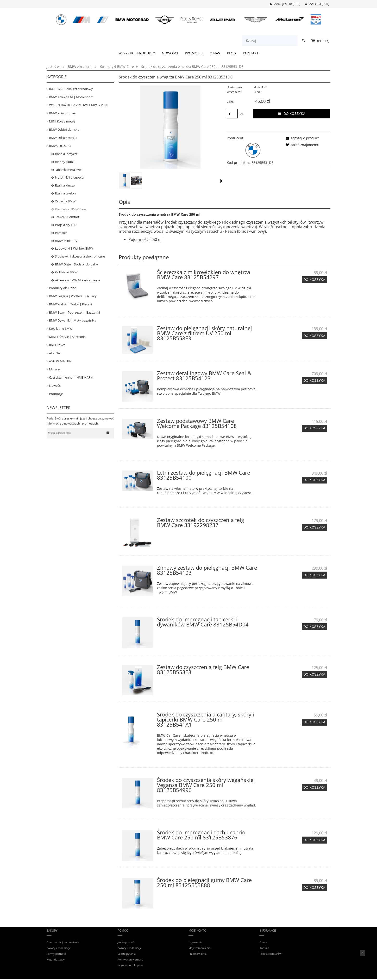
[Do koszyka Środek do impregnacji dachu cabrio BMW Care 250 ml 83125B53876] (314, 840)
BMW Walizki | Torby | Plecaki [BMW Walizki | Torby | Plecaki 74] (70, 304)
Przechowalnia (198, 954)
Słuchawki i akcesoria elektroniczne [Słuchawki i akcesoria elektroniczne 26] (80, 256)
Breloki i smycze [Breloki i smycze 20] (66, 154)
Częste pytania (127, 954)
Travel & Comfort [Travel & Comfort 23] (67, 217)
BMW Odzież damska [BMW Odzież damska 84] (64, 129)
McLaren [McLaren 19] (55, 369)
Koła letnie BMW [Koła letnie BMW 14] (61, 329)
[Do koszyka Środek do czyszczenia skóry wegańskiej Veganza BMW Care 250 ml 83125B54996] (314, 787)
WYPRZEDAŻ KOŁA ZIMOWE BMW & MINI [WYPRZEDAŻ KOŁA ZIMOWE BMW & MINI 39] (78, 105)
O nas (263, 942)
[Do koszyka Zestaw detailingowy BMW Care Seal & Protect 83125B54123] (314, 381)
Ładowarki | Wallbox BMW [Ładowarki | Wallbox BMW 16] (74, 248)
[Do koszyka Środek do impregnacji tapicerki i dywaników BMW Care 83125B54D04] (314, 627)
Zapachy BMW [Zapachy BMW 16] (65, 201)
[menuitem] (137, 53)
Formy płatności (57, 954)
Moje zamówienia (199, 948)
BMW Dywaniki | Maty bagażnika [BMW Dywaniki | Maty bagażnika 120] (73, 320)
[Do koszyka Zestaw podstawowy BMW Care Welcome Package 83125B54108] (314, 428)
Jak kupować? (126, 942)
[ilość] (232, 114)
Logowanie (195, 942)
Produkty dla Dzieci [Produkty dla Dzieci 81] (63, 288)
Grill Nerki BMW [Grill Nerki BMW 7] (66, 272)
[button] (221, 181)
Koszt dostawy (56, 959)
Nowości (55, 386)
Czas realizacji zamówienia (63, 942)
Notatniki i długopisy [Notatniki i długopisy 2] (70, 177)
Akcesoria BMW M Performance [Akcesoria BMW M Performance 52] (78, 280)
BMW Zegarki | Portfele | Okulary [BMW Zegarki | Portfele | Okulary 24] (73, 296)
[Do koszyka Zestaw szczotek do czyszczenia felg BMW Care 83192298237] (314, 528)
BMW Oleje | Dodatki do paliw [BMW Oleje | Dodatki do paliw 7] (76, 264)
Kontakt (264, 948)
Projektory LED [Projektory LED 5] (66, 225)
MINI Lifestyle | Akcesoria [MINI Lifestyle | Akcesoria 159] (67, 337)
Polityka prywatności (131, 959)
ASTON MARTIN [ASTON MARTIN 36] (60, 361)
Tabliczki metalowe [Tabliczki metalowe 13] (68, 170)
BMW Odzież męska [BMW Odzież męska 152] (63, 138)
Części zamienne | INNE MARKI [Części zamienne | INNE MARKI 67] (71, 377)
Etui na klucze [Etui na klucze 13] (65, 185)
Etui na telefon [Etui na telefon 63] (65, 193)
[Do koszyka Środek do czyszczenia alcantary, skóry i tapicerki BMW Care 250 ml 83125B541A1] (314, 722)
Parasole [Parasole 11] (61, 233)
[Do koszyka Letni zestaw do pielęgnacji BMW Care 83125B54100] (314, 480)
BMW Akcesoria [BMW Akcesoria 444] (60, 146)
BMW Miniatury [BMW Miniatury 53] (66, 241)
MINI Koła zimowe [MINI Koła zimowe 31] (62, 121)
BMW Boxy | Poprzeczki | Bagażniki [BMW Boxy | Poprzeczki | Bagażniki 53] (74, 312)
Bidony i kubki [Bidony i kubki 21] (65, 162)
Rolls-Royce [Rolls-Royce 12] (57, 345)
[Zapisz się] (108, 433)
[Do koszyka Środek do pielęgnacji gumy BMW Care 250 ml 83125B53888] (314, 888)
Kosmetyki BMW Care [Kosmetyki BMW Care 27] (70, 209)
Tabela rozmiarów (270, 954)
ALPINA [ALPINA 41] (54, 353)
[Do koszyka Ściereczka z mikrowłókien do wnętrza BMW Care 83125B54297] (314, 280)
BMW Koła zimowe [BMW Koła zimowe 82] (62, 113)
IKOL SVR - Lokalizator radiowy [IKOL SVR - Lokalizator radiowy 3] (71, 89)
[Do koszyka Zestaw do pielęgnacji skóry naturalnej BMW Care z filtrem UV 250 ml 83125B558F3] (314, 336)
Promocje (56, 394)
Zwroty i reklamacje (59, 948)
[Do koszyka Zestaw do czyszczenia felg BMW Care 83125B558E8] (314, 674)
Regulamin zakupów (130, 965)
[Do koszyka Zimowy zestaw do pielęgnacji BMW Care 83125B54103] (314, 575)
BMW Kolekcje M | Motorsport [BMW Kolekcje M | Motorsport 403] (71, 97)
